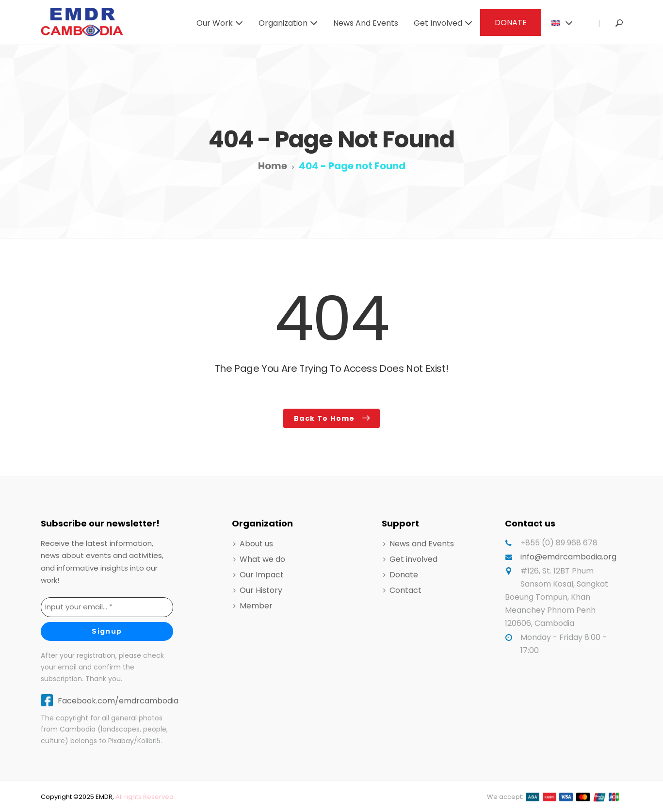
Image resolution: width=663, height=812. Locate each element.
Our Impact (262, 575)
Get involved (438, 23)
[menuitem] (561, 22)
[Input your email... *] (107, 607)
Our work (215, 23)
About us (256, 544)
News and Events (366, 23)
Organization (283, 23)
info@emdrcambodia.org (568, 557)
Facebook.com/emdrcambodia (118, 701)
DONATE (511, 23)
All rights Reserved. (145, 797)
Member (256, 606)
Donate (404, 575)
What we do (262, 559)
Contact (405, 590)
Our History (261, 590)
